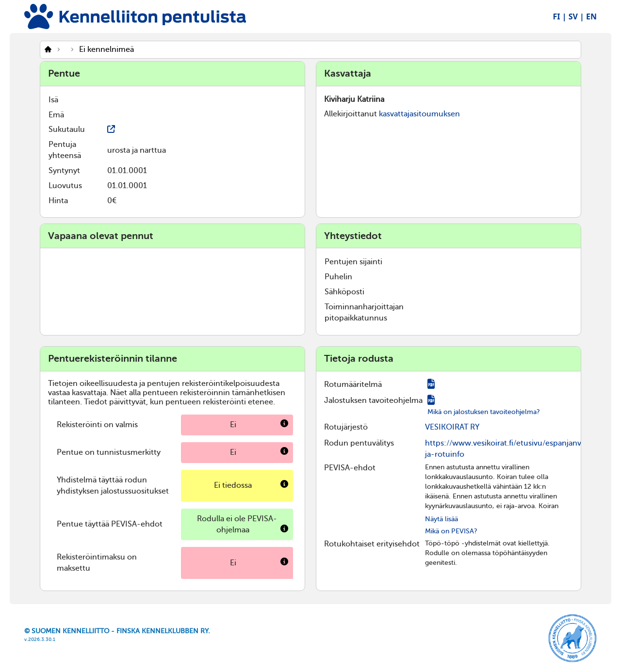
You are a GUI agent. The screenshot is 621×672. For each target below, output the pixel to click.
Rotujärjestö (346, 427)
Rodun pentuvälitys (359, 443)
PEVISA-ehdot (350, 468)
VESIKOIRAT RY (452, 427)
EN (591, 16)
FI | (560, 16)
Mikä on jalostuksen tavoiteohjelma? (484, 412)
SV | (576, 16)
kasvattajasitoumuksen (419, 114)
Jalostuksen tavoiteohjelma (373, 400)
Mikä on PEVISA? (451, 531)
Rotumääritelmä (353, 384)
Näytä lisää (441, 519)
